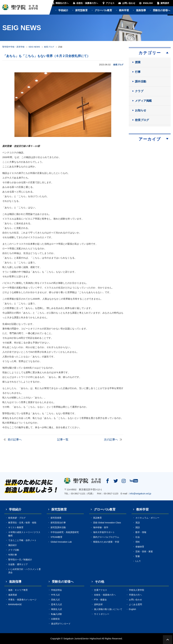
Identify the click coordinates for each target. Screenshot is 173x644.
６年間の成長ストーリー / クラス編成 (24, 534)
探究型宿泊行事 (58, 523)
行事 (138, 72)
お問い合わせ (129, 3)
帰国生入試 (56, 609)
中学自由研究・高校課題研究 (65, 532)
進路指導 (141, 10)
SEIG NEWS (34, 47)
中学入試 (55, 595)
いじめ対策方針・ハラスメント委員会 (25, 571)
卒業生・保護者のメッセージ (22, 600)
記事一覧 (63, 440)
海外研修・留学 (101, 527)
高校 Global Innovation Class (107, 523)
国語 (138, 527)
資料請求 (165, 3)
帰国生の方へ (62, 3)
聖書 (138, 556)
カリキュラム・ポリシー (147, 518)
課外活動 (141, 82)
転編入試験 (56, 614)
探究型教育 (81, 10)
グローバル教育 (103, 10)
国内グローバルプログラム (106, 537)
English (133, 609)
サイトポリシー (102, 614)
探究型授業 (56, 518)
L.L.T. (138, 561)
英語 (138, 523)
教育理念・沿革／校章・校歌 (22, 523)
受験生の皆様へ (162, 10)
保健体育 (140, 547)
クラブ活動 (14, 550)
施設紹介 (13, 545)
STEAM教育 (56, 537)
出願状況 (55, 619)
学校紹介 (63, 10)
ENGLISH (148, 3)
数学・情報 (141, 532)
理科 (138, 542)
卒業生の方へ (135, 595)
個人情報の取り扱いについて (108, 609)
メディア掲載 (143, 101)
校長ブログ (49, 47)
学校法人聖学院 (137, 590)
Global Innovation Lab (61, 542)
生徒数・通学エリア (18, 564)
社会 (138, 537)
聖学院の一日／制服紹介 (20, 560)
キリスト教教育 (16, 527)
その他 (99, 582)
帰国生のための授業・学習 (106, 542)
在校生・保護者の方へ (87, 3)
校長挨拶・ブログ (17, 518)
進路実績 (13, 595)
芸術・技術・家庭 (144, 551)
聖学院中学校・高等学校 (13, 47)
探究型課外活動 (58, 527)
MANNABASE (15, 604)
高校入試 (55, 600)
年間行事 (13, 555)
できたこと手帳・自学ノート (22, 540)
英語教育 (97, 518)
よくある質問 (135, 604)
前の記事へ (15, 440)
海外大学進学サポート (104, 532)
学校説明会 (56, 590)
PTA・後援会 (100, 600)
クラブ (139, 91)
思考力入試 (56, 604)
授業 (138, 62)
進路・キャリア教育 (18, 590)
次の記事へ (111, 440)
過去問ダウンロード (61, 624)
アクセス (110, 3)
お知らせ (141, 110)
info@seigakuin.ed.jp (140, 493)
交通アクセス (101, 590)
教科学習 (124, 10)
